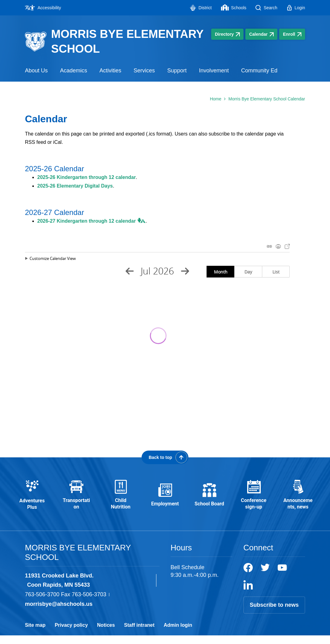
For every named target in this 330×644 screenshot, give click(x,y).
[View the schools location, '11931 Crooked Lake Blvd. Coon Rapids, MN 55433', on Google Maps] (89, 589)
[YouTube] (282, 576)
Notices (106, 634)
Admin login (178, 634)
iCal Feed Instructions (269, 246)
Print (278, 246)
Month (221, 272)
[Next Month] (185, 271)
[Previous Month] (130, 271)
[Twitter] (265, 576)
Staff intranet (139, 634)
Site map (35, 634)
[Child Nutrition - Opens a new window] (121, 499)
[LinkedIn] (248, 593)
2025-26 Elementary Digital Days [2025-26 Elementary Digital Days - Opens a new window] (75, 186)
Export (287, 246)
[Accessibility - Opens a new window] (45, 8)
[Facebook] (248, 576)
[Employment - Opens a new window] (165, 499)
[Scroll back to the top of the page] (165, 457)
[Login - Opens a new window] (296, 8)
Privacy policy (71, 634)
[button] (141, 221)
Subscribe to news (274, 614)
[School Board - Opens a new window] (209, 499)
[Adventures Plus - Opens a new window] (32, 499)
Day (248, 272)
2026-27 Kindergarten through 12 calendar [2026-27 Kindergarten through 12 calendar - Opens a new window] (87, 221)
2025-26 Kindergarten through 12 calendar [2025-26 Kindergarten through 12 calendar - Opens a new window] (87, 177)
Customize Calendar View (53, 258)
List (276, 272)
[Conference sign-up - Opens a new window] (254, 499)
